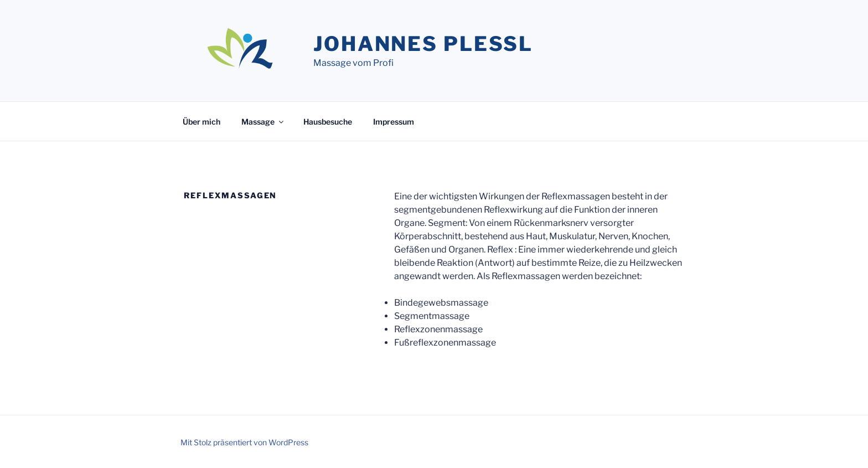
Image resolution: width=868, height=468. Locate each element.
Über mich (201, 122)
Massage (263, 122)
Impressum (394, 122)
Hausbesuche (328, 122)
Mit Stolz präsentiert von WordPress (244, 442)
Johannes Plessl (423, 44)
